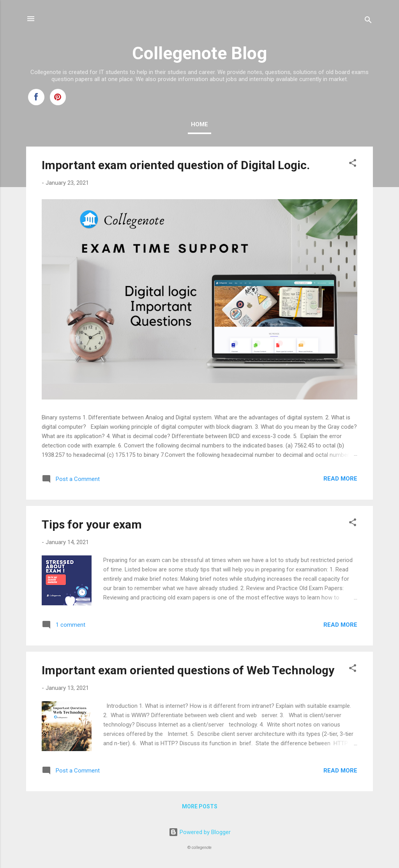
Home (199, 124)
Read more (340, 479)
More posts (200, 806)
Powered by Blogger (200, 832)
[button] (353, 164)
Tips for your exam (92, 524)
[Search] (368, 21)
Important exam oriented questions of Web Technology (188, 670)
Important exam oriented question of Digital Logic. (176, 165)
